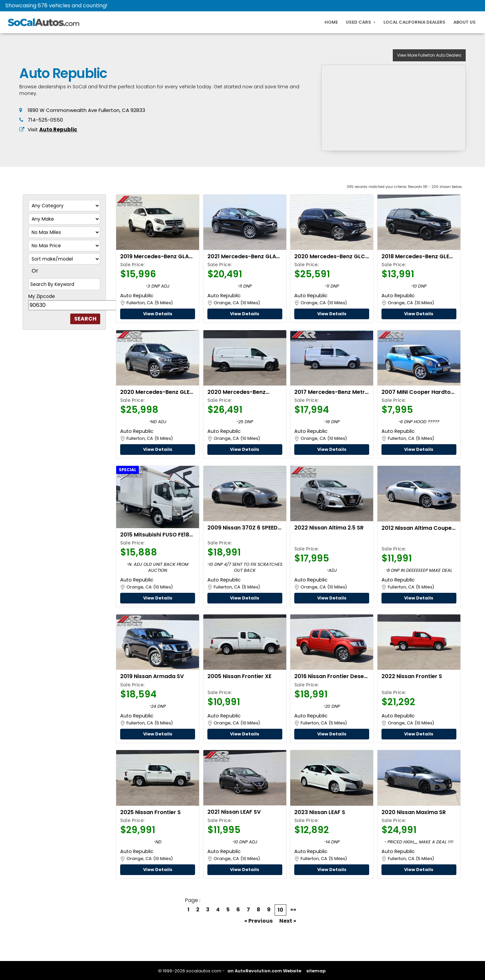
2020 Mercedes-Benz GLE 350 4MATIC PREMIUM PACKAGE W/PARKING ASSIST (155, 392)
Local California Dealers (414, 22)
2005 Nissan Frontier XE (239, 676)
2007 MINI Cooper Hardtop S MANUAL (418, 392)
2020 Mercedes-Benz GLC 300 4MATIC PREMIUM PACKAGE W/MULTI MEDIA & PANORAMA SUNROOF (331, 256)
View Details (158, 314)
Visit (52, 129)
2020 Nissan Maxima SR (414, 812)
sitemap (316, 971)
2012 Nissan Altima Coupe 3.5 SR (417, 528)
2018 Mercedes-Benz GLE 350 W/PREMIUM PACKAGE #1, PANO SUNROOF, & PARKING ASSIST (417, 256)
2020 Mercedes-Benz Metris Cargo (237, 392)
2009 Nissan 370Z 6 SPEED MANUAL (243, 528)
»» (293, 910)
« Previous (258, 921)
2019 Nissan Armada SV (152, 676)
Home (331, 22)
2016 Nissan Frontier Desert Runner (331, 676)
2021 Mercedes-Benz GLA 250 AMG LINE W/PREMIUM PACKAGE (242, 256)
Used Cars (359, 22)
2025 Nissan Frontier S (150, 812)
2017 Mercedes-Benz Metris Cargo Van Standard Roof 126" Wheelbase (332, 392)
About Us (465, 22)
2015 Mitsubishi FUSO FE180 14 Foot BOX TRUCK (156, 535)
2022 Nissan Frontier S (412, 676)
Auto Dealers (429, 55)
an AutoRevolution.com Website (264, 971)
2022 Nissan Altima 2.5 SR (329, 528)
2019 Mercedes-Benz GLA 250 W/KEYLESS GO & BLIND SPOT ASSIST (157, 256)
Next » (288, 921)
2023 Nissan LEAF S (320, 812)
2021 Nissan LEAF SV (234, 812)
